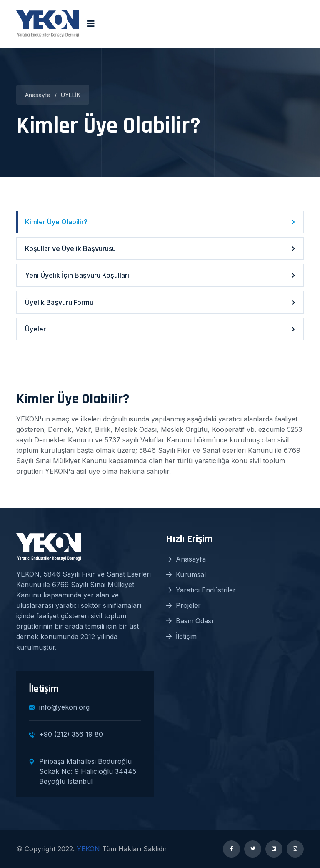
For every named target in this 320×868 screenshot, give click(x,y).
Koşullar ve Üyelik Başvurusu (160, 248)
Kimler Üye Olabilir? (160, 222)
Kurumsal (186, 574)
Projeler (184, 605)
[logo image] (47, 24)
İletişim (181, 636)
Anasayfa (38, 95)
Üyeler (160, 329)
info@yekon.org (59, 707)
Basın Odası (190, 621)
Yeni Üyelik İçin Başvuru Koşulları (160, 275)
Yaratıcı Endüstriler (201, 590)
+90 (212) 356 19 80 (66, 734)
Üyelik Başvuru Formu (160, 302)
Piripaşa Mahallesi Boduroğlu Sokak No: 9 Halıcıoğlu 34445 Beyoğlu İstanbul (82, 771)
